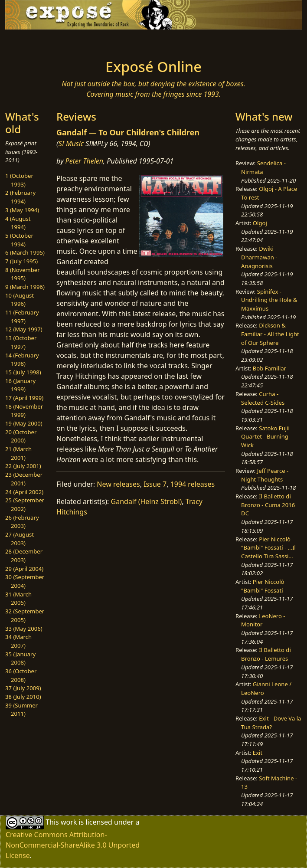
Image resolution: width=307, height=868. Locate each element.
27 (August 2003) (20, 539)
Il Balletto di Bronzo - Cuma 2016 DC (268, 505)
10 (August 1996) (20, 300)
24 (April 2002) (24, 492)
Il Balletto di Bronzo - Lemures (266, 654)
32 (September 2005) (25, 616)
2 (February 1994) (20, 197)
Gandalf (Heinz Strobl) (147, 501)
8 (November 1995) (23, 274)
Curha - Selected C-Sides (263, 398)
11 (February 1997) (22, 317)
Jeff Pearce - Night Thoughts (265, 475)
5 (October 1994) (19, 240)
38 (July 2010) (23, 697)
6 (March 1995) (25, 252)
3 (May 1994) (22, 210)
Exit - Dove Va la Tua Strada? (271, 723)
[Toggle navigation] (59, 42)
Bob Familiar (269, 368)
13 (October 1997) (21, 342)
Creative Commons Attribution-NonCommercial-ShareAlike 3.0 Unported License (73, 845)
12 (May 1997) (24, 329)
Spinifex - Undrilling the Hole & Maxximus (269, 300)
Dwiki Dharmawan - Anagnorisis (259, 257)
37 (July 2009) (23, 688)
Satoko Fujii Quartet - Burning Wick (265, 437)
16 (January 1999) (20, 385)
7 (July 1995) (21, 261)
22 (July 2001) (23, 466)
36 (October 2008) (21, 675)
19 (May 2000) (24, 423)
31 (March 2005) (18, 599)
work (69, 822)
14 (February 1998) (22, 360)
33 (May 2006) (24, 629)
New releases (118, 484)
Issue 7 (155, 484)
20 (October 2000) (21, 436)
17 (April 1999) (24, 398)
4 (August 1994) (18, 223)
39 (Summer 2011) (21, 710)
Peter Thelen (85, 161)
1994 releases (193, 484)
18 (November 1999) (24, 411)
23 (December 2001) (24, 479)
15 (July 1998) (23, 372)
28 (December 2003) (24, 556)
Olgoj (260, 223)
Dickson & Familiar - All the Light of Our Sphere (270, 334)
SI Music (71, 144)
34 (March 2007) (18, 641)
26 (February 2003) (22, 522)
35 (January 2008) (20, 658)
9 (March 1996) (25, 287)
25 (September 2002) (25, 504)
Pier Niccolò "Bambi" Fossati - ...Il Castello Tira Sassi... (268, 548)
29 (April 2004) (24, 569)
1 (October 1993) (19, 180)
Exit (258, 753)
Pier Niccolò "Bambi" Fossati (263, 586)
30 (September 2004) (25, 581)
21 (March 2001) (18, 453)
